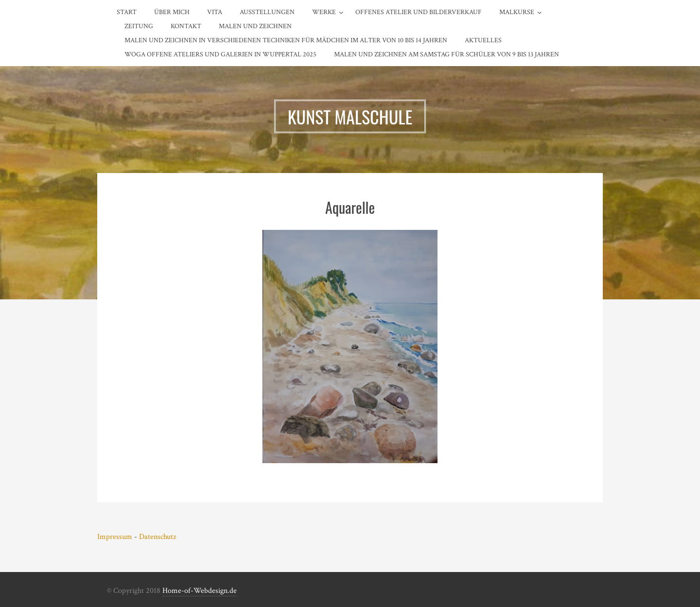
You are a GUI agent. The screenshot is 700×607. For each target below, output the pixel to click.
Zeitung (139, 26)
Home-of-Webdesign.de (200, 591)
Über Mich (172, 12)
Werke (324, 12)
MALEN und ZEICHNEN (255, 26)
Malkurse (517, 12)
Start (127, 12)
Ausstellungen (267, 12)
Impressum (115, 537)
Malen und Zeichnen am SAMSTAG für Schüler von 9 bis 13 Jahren (446, 54)
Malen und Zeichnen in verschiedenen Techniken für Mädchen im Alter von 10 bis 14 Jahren (286, 40)
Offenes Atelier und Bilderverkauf (419, 12)
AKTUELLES (483, 40)
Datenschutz (157, 537)
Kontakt (186, 26)
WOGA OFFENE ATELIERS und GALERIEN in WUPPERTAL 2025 (220, 54)
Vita (215, 12)
